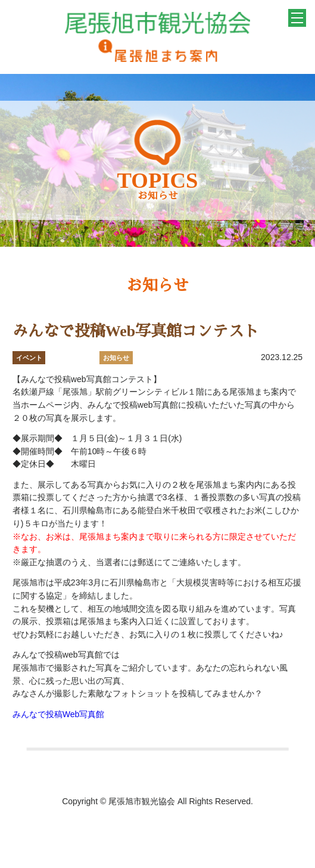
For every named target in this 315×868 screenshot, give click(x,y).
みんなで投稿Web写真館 (59, 714)
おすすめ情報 (73, 358)
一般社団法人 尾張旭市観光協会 (157, 37)
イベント (29, 358)
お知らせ (116, 358)
